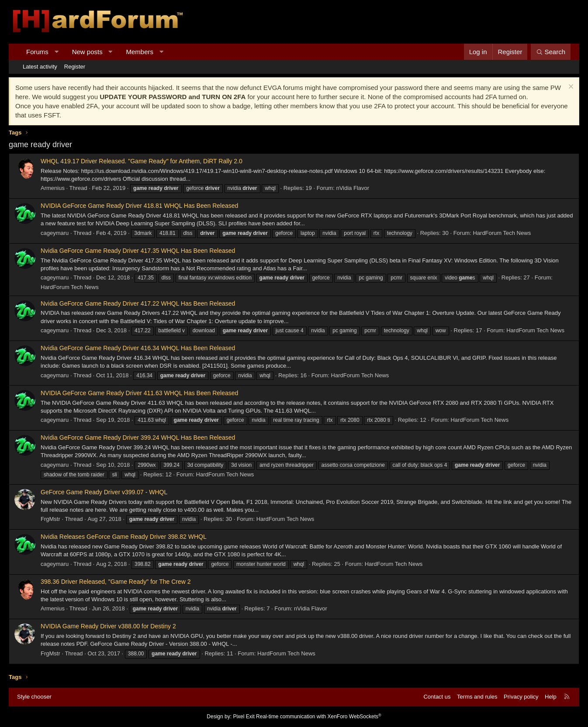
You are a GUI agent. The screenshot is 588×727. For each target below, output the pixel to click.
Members (140, 52)
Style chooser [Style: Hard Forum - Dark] (34, 697)
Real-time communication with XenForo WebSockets (319, 717)
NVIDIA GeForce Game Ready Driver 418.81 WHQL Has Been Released (139, 206)
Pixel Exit (244, 717)
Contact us (437, 697)
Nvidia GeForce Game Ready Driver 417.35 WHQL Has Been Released (138, 251)
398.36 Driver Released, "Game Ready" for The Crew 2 (116, 582)
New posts (87, 52)
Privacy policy (521, 697)
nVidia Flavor (353, 188)
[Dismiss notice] (570, 88)
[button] (56, 52)
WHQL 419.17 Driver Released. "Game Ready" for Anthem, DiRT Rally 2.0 (142, 161)
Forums (37, 52)
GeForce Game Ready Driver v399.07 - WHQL (104, 492)
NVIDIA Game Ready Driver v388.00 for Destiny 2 (108, 626)
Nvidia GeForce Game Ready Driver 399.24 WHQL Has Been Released (138, 438)
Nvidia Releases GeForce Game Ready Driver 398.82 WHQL (124, 537)
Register (75, 67)
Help (551, 697)
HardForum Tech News (502, 233)
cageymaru (55, 233)
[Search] (551, 52)
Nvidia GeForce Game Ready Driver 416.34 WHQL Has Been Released (138, 348)
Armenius (53, 188)
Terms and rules (477, 697)
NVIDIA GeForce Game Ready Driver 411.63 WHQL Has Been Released (139, 393)
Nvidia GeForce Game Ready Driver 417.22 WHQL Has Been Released (138, 303)
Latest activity (40, 67)
